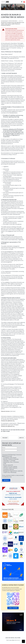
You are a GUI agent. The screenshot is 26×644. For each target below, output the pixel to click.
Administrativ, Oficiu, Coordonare (11, 462)
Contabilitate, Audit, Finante (10, 458)
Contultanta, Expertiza (9, 470)
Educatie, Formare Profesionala (11, 459)
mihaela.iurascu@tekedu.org (8, 421)
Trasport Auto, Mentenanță (10, 472)
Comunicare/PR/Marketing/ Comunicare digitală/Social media (12, 455)
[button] (24, 2)
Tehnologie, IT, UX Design (9, 461)
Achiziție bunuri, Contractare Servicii (9, 21)
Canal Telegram (13, 608)
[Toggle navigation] (22, 2)
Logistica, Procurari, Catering (10, 467)
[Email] (10, 450)
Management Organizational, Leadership (13, 471)
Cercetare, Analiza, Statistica (10, 468)
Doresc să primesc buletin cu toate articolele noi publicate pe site (13, 476)
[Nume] (10, 448)
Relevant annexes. (5, 411)
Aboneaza (6, 480)
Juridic (5, 464)
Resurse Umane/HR (8, 465)
